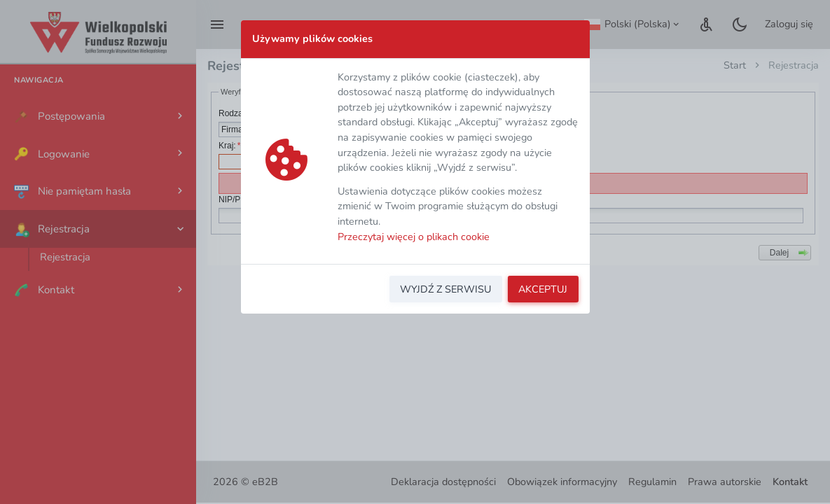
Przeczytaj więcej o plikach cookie (414, 237)
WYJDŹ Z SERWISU (445, 289)
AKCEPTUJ (543, 289)
